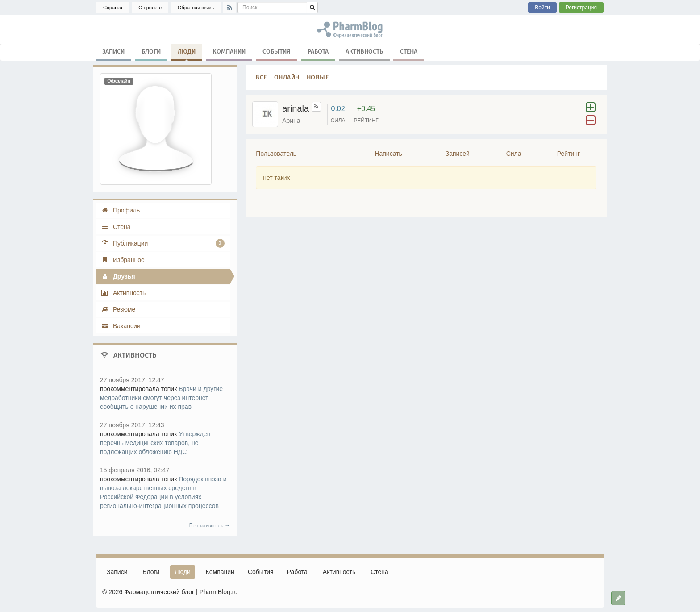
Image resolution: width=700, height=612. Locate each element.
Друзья (118, 276)
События (277, 52)
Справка (113, 8)
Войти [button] (542, 8)
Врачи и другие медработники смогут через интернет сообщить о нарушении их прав (161, 398)
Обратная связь (196, 8)
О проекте (150, 8)
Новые (318, 77)
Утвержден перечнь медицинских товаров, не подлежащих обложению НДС (155, 443)
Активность (364, 52)
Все (261, 77)
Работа (318, 52)
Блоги (151, 52)
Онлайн (287, 77)
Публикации (163, 243)
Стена (409, 52)
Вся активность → (210, 525)
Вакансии (121, 326)
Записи (113, 52)
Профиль (120, 210)
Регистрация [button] (581, 8)
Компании (229, 52)
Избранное (123, 260)
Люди (187, 54)
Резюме (118, 309)
